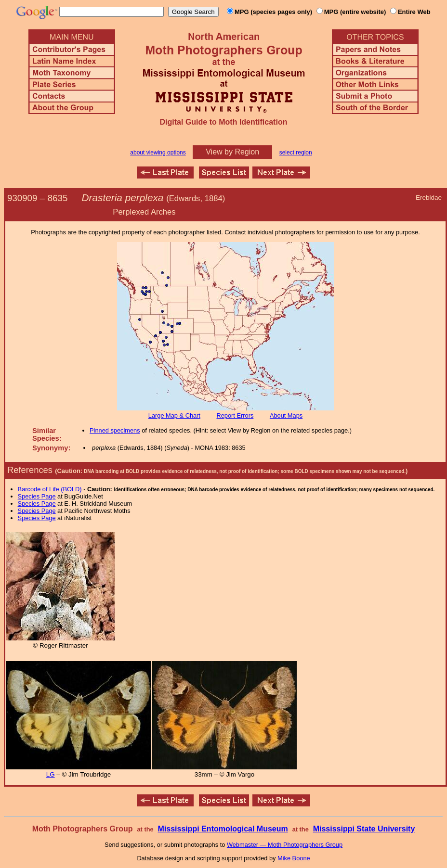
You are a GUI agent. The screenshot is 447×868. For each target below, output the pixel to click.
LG (51, 774)
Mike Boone (294, 858)
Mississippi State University (364, 829)
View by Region (232, 152)
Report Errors (235, 415)
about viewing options (158, 153)
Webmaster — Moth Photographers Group (285, 845)
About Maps (286, 415)
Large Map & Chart (174, 415)
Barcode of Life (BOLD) (50, 489)
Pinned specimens (115, 430)
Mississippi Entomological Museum (223, 829)
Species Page (37, 496)
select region (296, 153)
